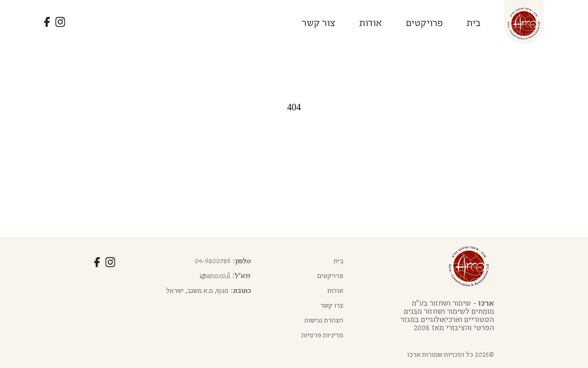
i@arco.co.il (215, 275)
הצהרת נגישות (324, 320)
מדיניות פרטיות (322, 335)
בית (473, 22)
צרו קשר (332, 305)
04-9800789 (213, 261)
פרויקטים (424, 22)
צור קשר (319, 22)
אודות (371, 22)
